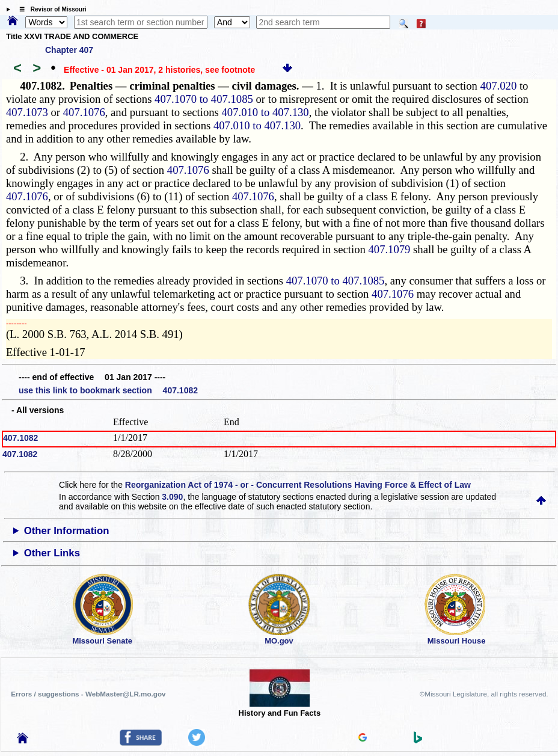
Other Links (52, 553)
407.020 (499, 86)
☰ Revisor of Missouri (50, 9)
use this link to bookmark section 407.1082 (108, 390)
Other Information (67, 531)
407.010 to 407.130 (265, 112)
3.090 (172, 497)
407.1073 (27, 112)
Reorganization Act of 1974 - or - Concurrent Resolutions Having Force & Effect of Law (298, 485)
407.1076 (84, 112)
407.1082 (20, 438)
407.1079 (389, 249)
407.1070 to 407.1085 (204, 99)
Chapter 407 (69, 50)
